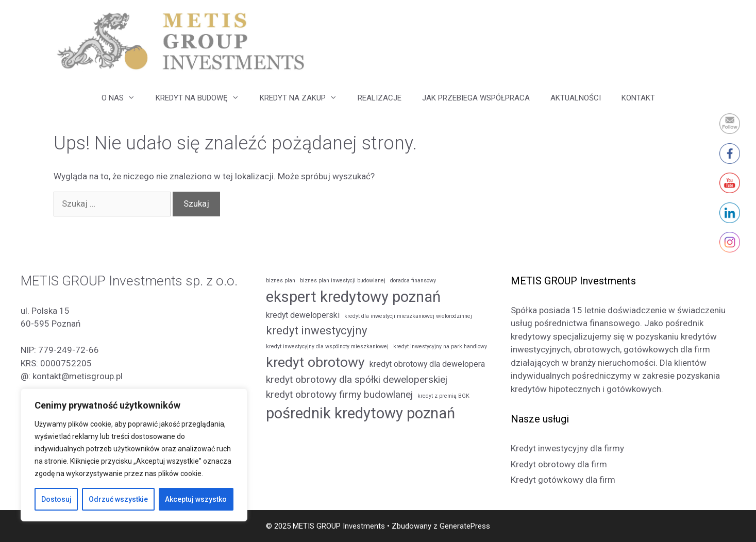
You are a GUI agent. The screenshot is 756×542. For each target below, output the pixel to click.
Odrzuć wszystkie (118, 499)
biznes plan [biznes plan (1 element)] (281, 281)
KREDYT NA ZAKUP (304, 98)
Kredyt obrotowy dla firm (559, 464)
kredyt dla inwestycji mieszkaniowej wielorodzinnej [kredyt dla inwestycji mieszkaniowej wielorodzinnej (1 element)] (408, 316)
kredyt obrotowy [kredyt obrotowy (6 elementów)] (315, 362)
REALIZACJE (380, 98)
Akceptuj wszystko (196, 499)
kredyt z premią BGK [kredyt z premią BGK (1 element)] (443, 396)
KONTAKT (638, 98)
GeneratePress (465, 526)
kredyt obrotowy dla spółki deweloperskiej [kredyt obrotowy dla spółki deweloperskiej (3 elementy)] (357, 379)
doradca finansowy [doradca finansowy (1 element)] (413, 281)
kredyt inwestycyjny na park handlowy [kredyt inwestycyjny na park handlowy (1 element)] (440, 346)
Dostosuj (56, 499)
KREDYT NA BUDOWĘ (203, 98)
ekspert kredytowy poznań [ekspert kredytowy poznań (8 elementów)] (353, 297)
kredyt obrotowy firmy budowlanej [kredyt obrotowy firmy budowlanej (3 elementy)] (339, 394)
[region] (134, 455)
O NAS (123, 98)
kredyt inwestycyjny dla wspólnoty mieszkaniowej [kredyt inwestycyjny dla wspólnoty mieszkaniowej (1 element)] (327, 346)
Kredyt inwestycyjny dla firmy (567, 448)
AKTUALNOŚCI (576, 98)
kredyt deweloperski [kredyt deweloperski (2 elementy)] (303, 315)
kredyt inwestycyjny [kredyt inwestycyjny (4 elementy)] (316, 330)
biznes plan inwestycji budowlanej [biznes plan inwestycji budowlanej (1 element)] (343, 281)
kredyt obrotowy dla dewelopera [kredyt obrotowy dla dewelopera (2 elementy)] (427, 364)
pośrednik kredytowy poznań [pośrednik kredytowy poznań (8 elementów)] (360, 413)
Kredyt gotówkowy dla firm (563, 480)
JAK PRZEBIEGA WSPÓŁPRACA (476, 98)
